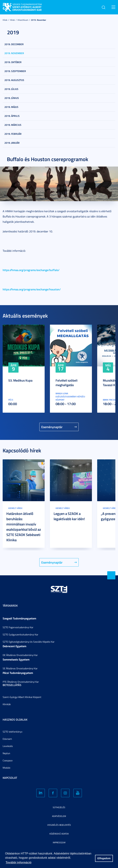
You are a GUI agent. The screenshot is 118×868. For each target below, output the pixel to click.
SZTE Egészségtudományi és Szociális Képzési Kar (29, 642)
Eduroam (7, 739)
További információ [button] (19, 862)
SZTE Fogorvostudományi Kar (18, 627)
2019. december (14, 44)
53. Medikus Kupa (20, 380)
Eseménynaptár (52, 427)
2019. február (13, 134)
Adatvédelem (59, 816)
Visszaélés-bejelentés (59, 825)
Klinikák (7, 704)
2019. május (11, 107)
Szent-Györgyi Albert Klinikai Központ (22, 697)
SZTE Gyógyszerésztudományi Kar (20, 634)
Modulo (6, 768)
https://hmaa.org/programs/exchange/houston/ (32, 289)
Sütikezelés (59, 807)
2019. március (13, 125)
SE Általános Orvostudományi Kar (20, 668)
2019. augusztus (14, 80)
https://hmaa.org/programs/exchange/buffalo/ (31, 270)
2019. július (11, 89)
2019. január (12, 143)
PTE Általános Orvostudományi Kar (21, 682)
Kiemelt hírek (15, 508)
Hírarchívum (23, 20)
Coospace (8, 760)
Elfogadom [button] (104, 858)
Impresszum (59, 842)
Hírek (5, 20)
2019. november (38, 20)
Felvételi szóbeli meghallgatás (66, 383)
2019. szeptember (15, 71)
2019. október (13, 62)
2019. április (12, 116)
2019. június (12, 98)
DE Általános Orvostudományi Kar (20, 655)
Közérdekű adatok (59, 834)
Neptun (6, 753)
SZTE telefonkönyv (13, 732)
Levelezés (8, 746)
